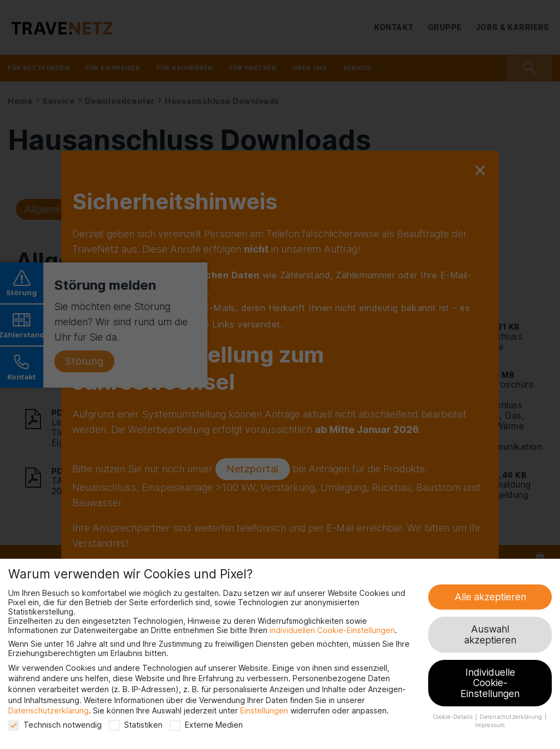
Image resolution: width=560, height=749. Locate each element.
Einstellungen (264, 710)
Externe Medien (206, 725)
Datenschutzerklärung (48, 710)
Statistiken (136, 725)
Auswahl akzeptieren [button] (490, 634)
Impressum (490, 725)
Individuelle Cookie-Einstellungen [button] (490, 683)
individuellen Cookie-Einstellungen (332, 630)
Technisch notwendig (55, 725)
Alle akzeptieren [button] (490, 597)
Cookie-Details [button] (453, 717)
